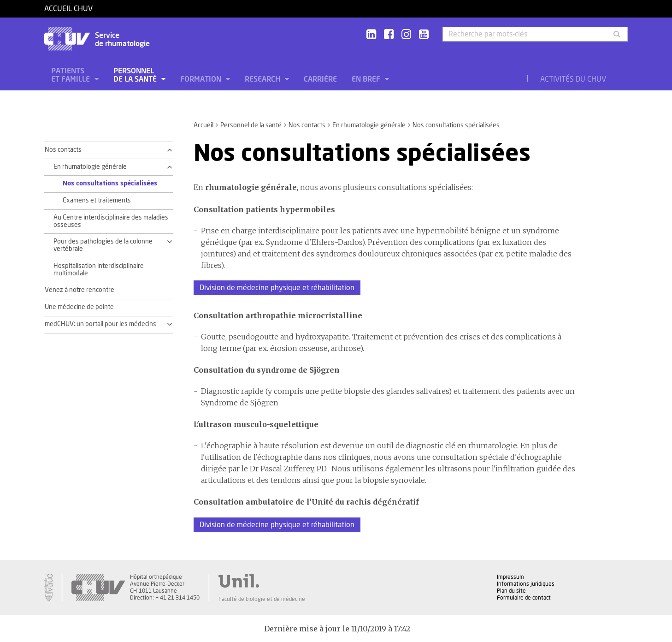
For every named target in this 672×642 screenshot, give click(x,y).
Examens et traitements (97, 201)
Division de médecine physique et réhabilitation (277, 288)
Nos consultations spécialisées (110, 184)
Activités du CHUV (573, 79)
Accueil (203, 125)
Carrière (320, 79)
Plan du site (511, 591)
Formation (202, 79)
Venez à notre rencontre (80, 290)
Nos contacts (307, 125)
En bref (367, 79)
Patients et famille (71, 75)
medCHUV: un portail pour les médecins (100, 324)
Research (263, 79)
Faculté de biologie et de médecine (262, 599)
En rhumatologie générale (369, 125)
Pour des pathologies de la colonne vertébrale (103, 245)
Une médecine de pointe (79, 307)
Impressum (510, 577)
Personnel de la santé (136, 75)
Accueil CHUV (68, 9)
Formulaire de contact (524, 598)
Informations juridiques (526, 584)
